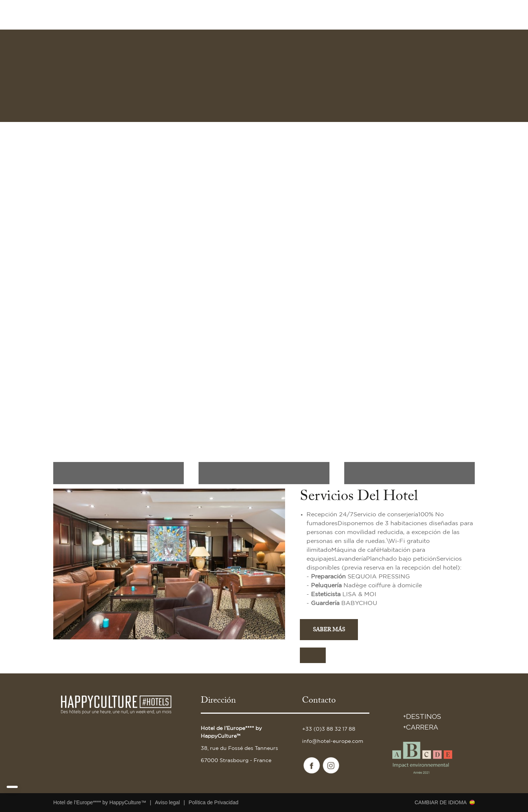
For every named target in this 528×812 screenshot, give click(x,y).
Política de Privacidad (214, 802)
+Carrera (421, 727)
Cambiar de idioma (441, 802)
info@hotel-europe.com (333, 741)
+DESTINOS (422, 716)
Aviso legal (167, 802)
